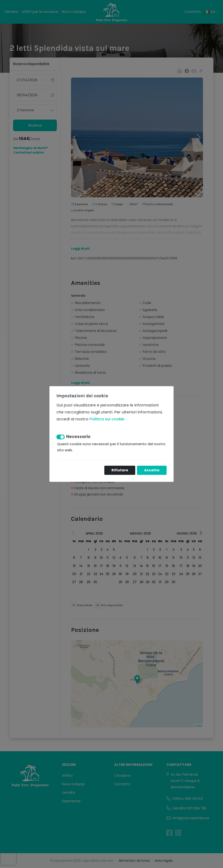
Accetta (152, 470)
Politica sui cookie (107, 419)
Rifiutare (120, 470)
